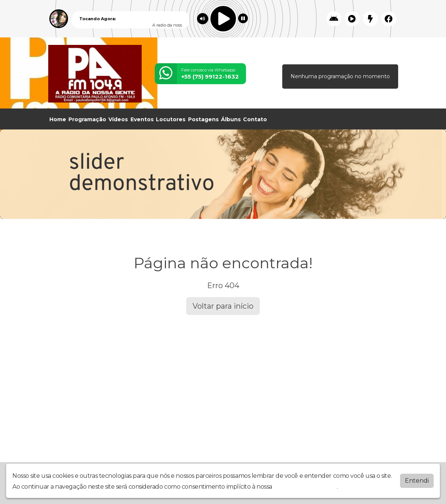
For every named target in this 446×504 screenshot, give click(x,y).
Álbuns (231, 119)
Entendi (417, 481)
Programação (87, 119)
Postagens (203, 119)
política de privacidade (305, 487)
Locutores (171, 119)
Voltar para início (223, 306)
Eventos (142, 119)
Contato (255, 119)
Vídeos (118, 119)
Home (58, 119)
